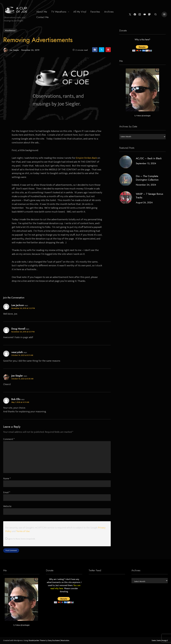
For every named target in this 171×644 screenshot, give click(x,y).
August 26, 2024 (144, 203)
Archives (109, 12)
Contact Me (42, 17)
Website (7, 506)
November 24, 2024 (146, 185)
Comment (9, 439)
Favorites (95, 12)
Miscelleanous (10, 30)
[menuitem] (42, 12)
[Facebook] (135, 14)
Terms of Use (23, 531)
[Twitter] (130, 14)
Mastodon (65, 641)
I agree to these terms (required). (20, 539)
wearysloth (17, 352)
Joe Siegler (11, 50)
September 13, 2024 (146, 163)
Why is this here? (143, 40)
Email (7, 492)
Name (7, 479)
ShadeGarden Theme (37, 641)
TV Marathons (59, 12)
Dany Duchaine (54, 641)
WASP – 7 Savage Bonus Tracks (149, 196)
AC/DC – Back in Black (149, 158)
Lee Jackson (18, 305)
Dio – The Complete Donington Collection (147, 178)
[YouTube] (145, 14)
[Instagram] (140, 14)
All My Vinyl (80, 12)
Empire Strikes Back (86, 158)
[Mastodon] (149, 14)
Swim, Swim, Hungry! (160, 641)
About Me (42, 12)
